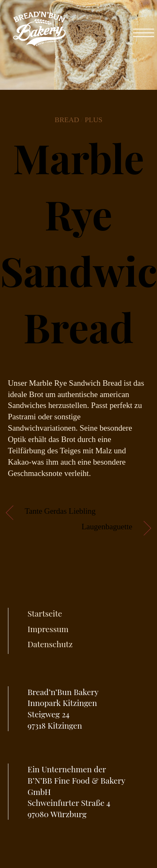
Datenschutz (50, 644)
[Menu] (144, 29)
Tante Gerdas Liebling (60, 511)
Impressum (48, 629)
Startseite (45, 613)
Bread (67, 120)
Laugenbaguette (107, 527)
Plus (93, 120)
